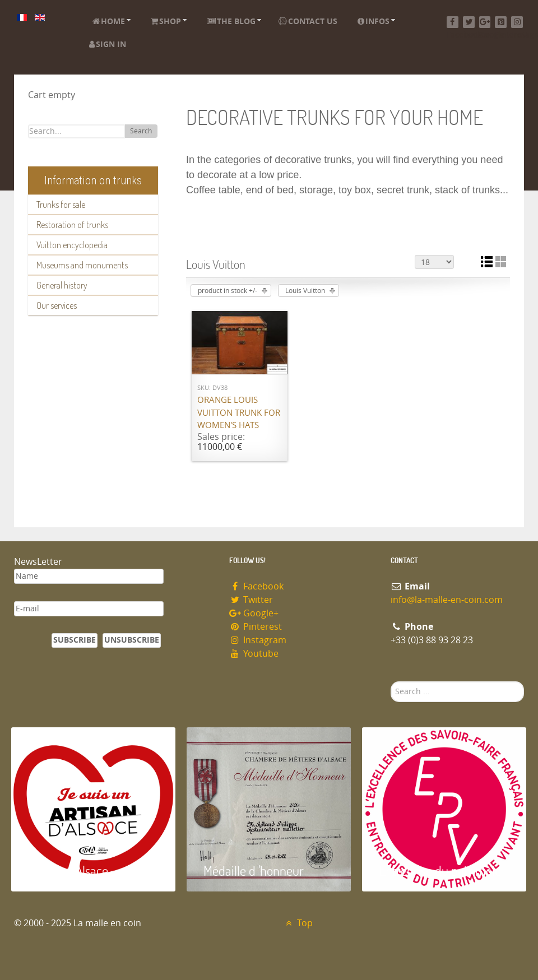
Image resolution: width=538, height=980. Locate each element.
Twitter (251, 600)
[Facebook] (453, 22)
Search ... (391, 682)
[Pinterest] (501, 22)
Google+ (254, 613)
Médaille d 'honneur (254, 870)
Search (141, 131)
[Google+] (485, 22)
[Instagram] (517, 22)
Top (298, 923)
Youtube (254, 654)
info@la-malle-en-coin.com (447, 600)
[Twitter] (469, 22)
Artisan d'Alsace (68, 870)
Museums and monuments (82, 265)
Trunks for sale (61, 205)
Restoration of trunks (72, 225)
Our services (57, 305)
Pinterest (256, 627)
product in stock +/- (228, 291)
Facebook (256, 586)
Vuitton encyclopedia (72, 245)
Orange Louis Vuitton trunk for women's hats (239, 413)
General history (62, 285)
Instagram (258, 640)
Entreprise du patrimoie (440, 870)
